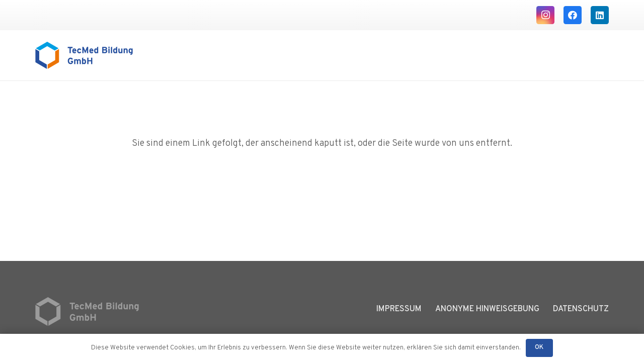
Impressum (399, 309)
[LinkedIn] (600, 15)
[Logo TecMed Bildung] (84, 55)
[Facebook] (573, 15)
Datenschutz (581, 309)
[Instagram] (545, 15)
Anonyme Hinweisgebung (487, 309)
